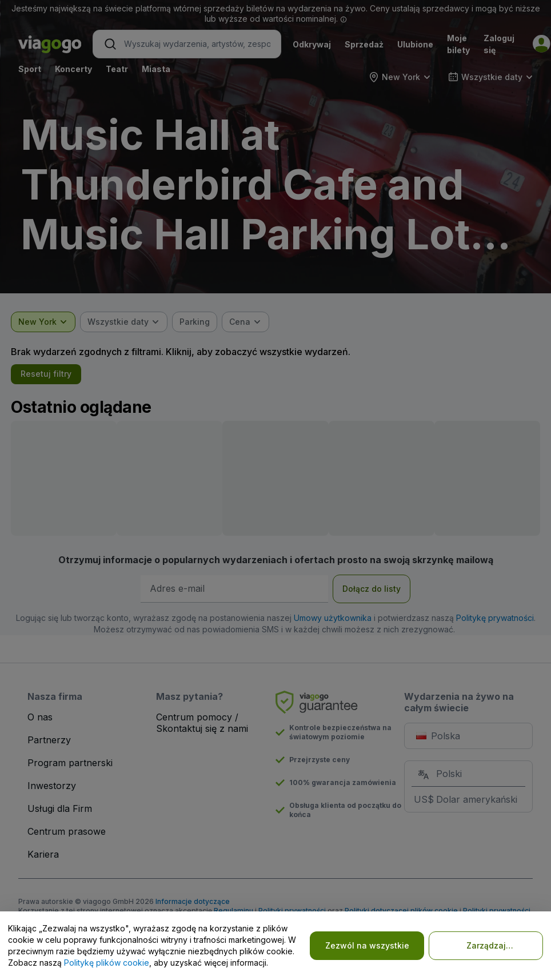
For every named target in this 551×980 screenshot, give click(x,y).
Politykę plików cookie (107, 963)
